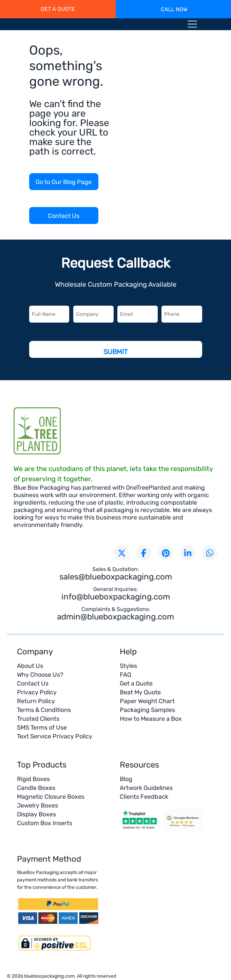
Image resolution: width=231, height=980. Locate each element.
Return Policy (36, 701)
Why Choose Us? (40, 675)
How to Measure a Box (151, 719)
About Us (30, 666)
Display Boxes (36, 814)
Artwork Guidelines (146, 788)
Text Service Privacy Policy (55, 736)
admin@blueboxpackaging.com (116, 617)
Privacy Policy (37, 692)
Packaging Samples (147, 710)
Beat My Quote (140, 692)
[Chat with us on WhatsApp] (210, 553)
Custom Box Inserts (45, 823)
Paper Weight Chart (147, 701)
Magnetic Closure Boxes (51, 797)
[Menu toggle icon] (192, 25)
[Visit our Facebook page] (144, 553)
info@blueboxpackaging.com (116, 597)
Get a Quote (136, 683)
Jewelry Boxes (37, 805)
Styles (128, 666)
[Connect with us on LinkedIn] (188, 553)
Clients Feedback (144, 797)
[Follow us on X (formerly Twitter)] (122, 553)
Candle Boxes (36, 788)
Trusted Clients (38, 719)
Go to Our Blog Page (64, 182)
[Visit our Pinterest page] (166, 553)
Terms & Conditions (44, 710)
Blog (126, 779)
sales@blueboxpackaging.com (116, 577)
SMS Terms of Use (42, 728)
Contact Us (64, 216)
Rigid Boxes (33, 779)
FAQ (126, 675)
